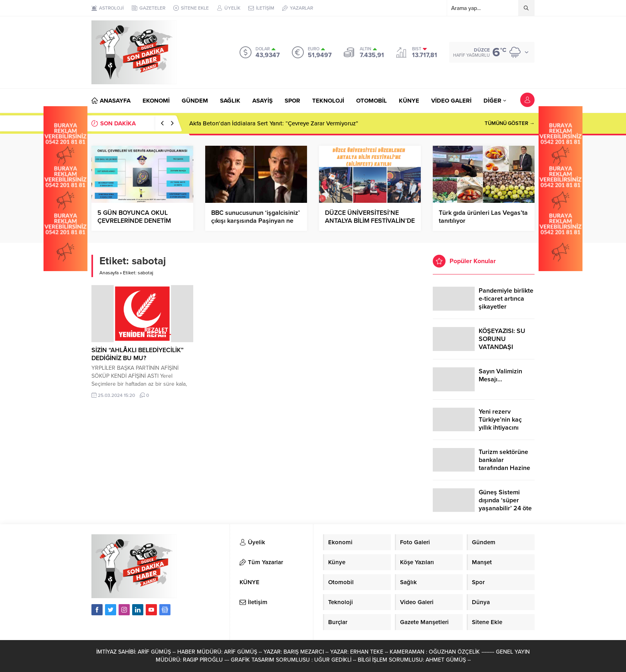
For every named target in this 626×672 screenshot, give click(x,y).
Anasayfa (109, 273)
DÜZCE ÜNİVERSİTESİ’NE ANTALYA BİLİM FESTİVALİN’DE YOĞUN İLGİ (370, 221)
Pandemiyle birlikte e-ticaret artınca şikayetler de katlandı (506, 303)
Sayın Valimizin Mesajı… (500, 375)
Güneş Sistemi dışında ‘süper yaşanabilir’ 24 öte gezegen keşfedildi (506, 504)
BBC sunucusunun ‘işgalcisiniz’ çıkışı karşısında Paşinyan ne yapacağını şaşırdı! (256, 221)
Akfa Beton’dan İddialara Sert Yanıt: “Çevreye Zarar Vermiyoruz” (274, 123)
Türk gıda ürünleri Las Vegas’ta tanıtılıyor (483, 217)
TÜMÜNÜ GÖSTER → (510, 123)
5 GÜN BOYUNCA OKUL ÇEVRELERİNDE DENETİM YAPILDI (134, 221)
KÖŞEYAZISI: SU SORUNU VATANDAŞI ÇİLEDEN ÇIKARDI (504, 343)
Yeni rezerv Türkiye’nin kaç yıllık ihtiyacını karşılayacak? (500, 424)
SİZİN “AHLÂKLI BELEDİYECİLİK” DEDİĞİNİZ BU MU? (138, 354)
